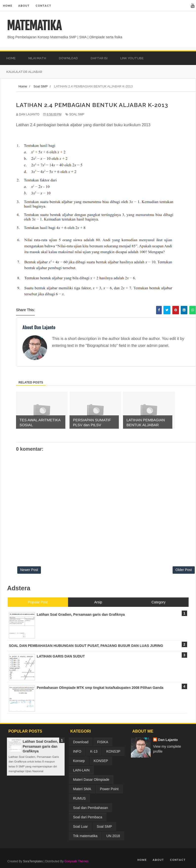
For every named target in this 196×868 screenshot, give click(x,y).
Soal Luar (80, 826)
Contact (43, 6)
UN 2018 (113, 836)
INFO (77, 751)
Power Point (109, 789)
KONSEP (101, 761)
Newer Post (29, 570)
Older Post (184, 570)
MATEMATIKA (34, 26)
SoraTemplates (33, 861)
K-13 (94, 751)
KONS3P (113, 751)
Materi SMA (82, 789)
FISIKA (103, 742)
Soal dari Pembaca (88, 817)
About (24, 6)
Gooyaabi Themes (76, 861)
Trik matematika (85, 836)
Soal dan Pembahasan (90, 808)
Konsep (79, 761)
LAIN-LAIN (81, 770)
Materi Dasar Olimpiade (91, 780)
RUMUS (79, 798)
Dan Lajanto (168, 740)
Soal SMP (77, 114)
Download (81, 742)
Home (8, 6)
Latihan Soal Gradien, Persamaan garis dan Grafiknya (40, 746)
